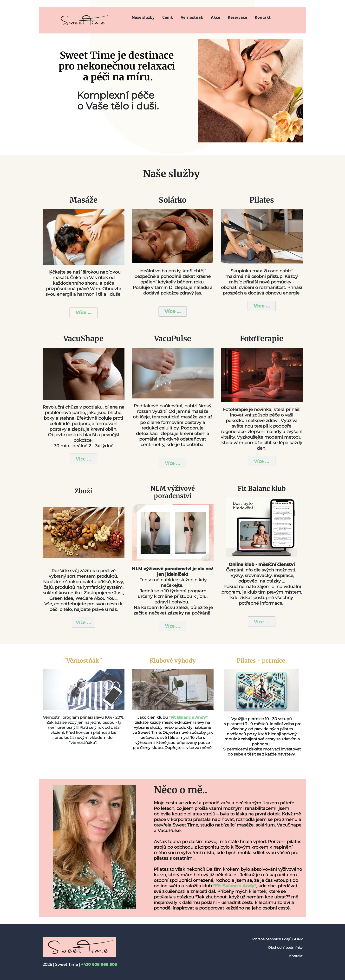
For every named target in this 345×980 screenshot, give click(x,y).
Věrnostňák (192, 17)
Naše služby (143, 17)
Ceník (168, 17)
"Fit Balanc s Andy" (235, 886)
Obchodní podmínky (285, 948)
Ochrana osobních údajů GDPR (277, 939)
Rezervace (237, 17)
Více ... (83, 313)
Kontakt (263, 17)
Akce (215, 17)
